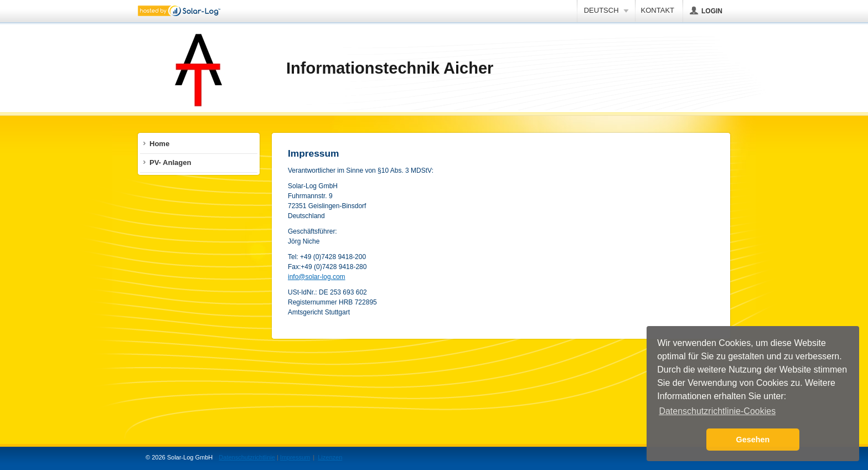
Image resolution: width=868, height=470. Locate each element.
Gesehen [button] (753, 440)
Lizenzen (330, 457)
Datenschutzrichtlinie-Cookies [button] (717, 411)
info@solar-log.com (317, 277)
